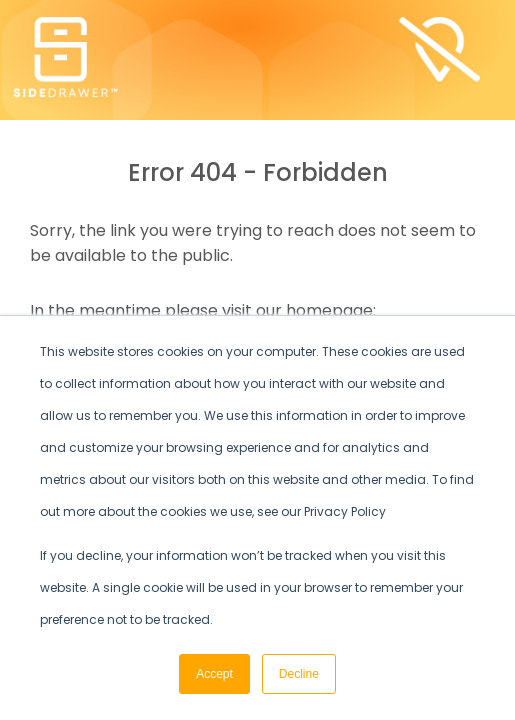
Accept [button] (214, 674)
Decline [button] (299, 674)
